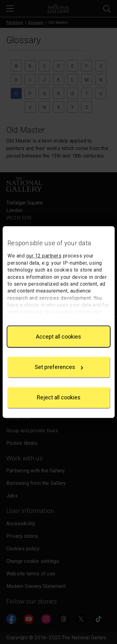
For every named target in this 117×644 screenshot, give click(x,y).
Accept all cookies (58, 337)
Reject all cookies (59, 398)
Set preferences (59, 367)
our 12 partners (44, 256)
